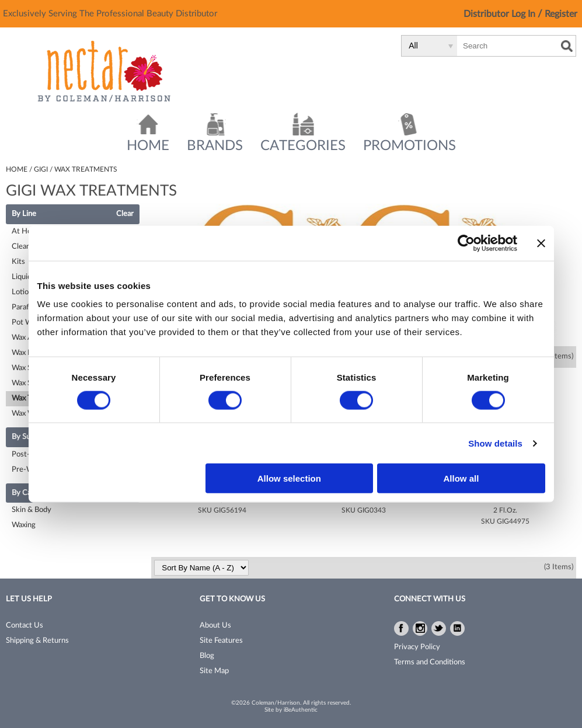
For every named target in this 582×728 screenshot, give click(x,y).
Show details (495, 443)
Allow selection (289, 478)
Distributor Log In (501, 14)
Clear (125, 214)
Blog (207, 656)
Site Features (221, 641)
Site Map (214, 671)
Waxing (24, 525)
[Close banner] (541, 243)
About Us (215, 626)
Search (567, 46)
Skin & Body (32, 510)
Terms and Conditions (430, 662)
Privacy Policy (417, 647)
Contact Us (25, 626)
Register (561, 14)
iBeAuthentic (301, 710)
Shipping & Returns (37, 641)
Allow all (461, 478)
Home (148, 146)
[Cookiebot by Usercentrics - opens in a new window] (466, 243)
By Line (24, 214)
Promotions (410, 146)
